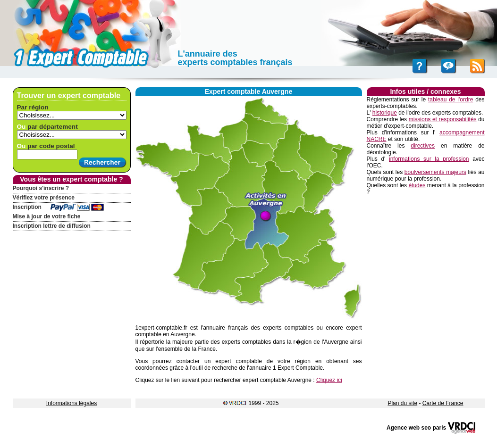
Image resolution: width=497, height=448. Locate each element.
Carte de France (443, 403)
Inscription (27, 207)
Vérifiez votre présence (44, 198)
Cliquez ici (329, 380)
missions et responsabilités (443, 119)
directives (423, 146)
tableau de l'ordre (451, 100)
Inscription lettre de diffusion (52, 226)
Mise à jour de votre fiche (47, 216)
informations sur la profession (429, 159)
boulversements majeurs (435, 172)
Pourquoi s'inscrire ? (41, 188)
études (417, 185)
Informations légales (72, 403)
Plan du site (402, 403)
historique (385, 113)
